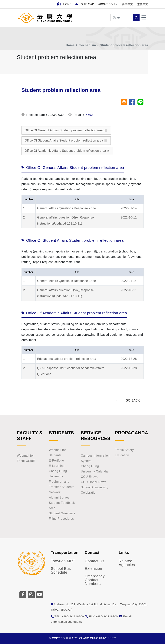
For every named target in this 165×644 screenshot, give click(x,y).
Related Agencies (127, 563)
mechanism (87, 45)
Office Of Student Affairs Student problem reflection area (64, 140)
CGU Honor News (94, 482)
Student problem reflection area (124, 45)
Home (70, 45)
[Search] (122, 18)
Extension (94, 569)
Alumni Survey (59, 497)
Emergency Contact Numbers (95, 580)
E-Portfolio (56, 460)
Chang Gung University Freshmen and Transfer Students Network (62, 482)
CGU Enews (90, 477)
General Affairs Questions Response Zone (67, 208)
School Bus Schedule (61, 570)
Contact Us (95, 561)
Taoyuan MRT (63, 561)
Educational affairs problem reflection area (67, 359)
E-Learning (57, 466)
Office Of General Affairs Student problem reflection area (64, 130)
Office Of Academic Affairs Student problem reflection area (65, 151)
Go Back (129, 400)
